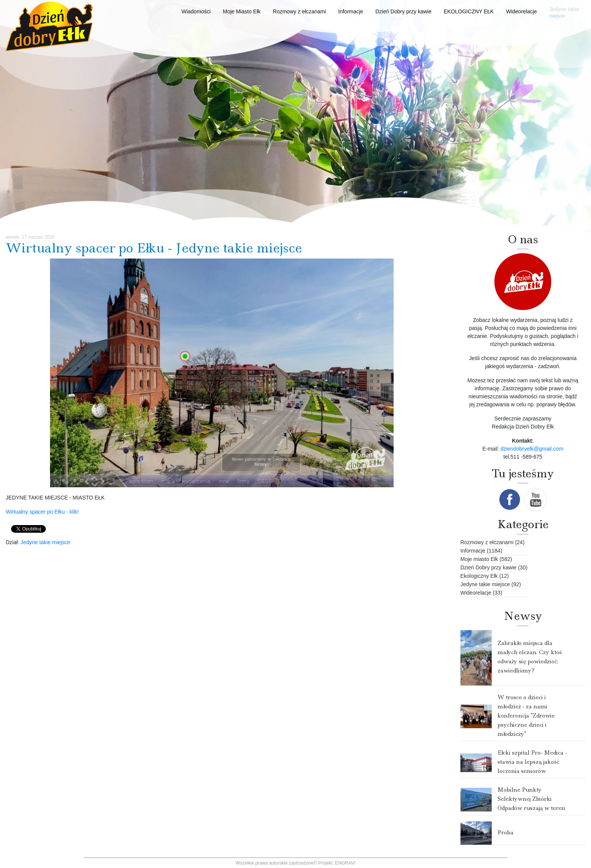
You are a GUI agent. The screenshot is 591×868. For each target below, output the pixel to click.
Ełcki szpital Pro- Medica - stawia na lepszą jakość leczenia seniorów (532, 762)
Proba (505, 832)
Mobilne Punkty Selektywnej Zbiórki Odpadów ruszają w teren (531, 799)
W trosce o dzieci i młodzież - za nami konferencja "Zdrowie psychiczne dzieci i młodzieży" (526, 716)
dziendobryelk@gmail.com (532, 449)
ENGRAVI (345, 863)
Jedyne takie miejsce (45, 542)
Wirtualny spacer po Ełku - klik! (43, 512)
